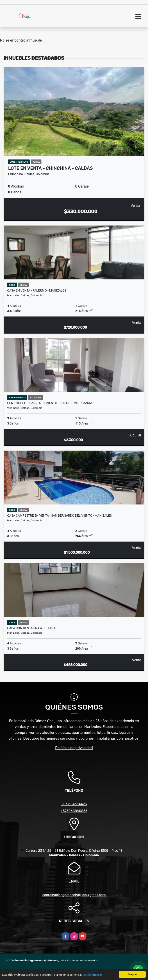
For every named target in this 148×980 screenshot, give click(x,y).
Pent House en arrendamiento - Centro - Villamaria (50, 403)
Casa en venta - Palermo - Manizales (37, 290)
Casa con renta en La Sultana (31, 628)
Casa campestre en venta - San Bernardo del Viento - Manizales (59, 515)
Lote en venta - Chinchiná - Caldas (50, 168)
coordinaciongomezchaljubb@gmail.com (74, 895)
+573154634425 (74, 804)
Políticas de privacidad (74, 748)
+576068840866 (74, 811)
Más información (93, 975)
